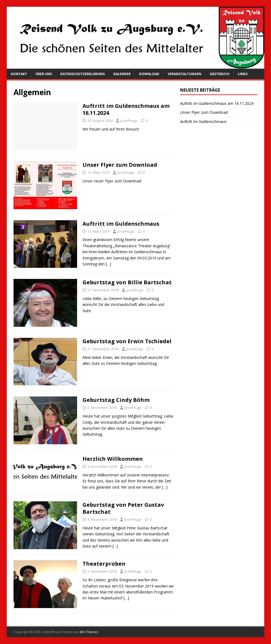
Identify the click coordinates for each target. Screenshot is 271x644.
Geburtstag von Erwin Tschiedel (127, 341)
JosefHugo (129, 121)
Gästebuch (219, 74)
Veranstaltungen (184, 74)
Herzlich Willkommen (113, 459)
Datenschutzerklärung (83, 74)
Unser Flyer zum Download (120, 165)
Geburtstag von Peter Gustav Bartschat (123, 508)
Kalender (122, 74)
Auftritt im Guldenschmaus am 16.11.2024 (126, 109)
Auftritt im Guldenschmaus (121, 224)
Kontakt (19, 74)
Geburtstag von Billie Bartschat (127, 282)
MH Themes (89, 632)
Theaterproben (104, 564)
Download (149, 74)
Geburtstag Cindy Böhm (116, 400)
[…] (108, 264)
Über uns (44, 74)
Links (243, 74)
